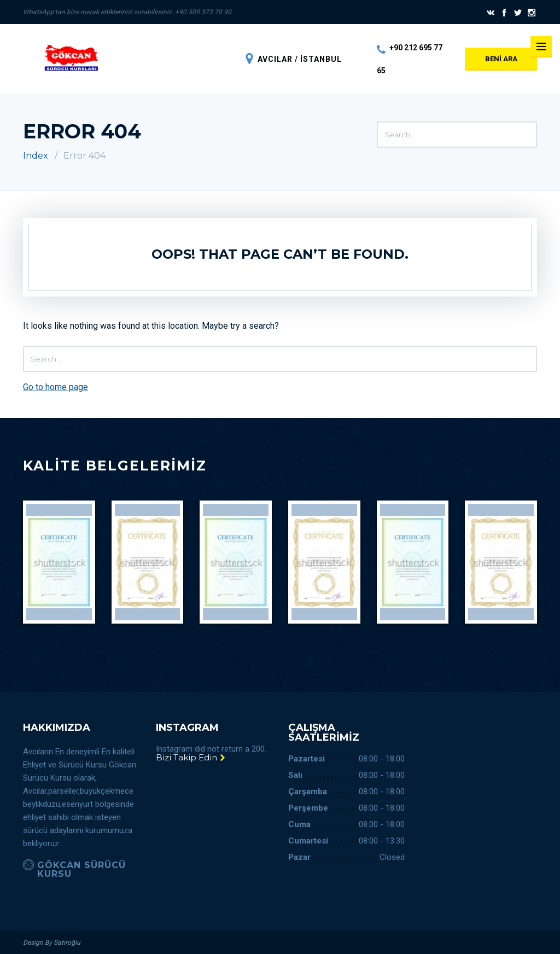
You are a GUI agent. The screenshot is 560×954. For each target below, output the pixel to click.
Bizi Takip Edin (191, 757)
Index (36, 156)
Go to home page (56, 387)
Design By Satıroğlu (52, 943)
